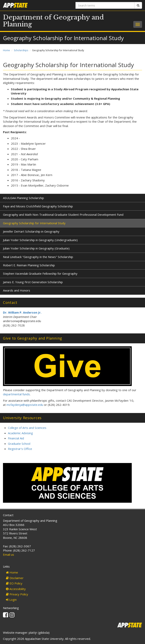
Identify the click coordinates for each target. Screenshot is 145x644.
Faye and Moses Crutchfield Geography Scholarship (38, 206)
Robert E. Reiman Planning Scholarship (29, 265)
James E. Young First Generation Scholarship (33, 282)
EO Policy (14, 583)
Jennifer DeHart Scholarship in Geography (31, 231)
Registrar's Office (20, 449)
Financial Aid (16, 438)
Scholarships (21, 50)
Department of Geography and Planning (53, 21)
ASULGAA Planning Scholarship (23, 198)
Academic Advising (20, 433)
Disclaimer (15, 578)
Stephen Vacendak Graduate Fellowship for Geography (40, 273)
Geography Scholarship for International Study (34, 223)
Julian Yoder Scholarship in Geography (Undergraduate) (40, 240)
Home (6, 50)
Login (11, 600)
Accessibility (16, 589)
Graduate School (19, 444)
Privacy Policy (17, 594)
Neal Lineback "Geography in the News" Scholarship (38, 257)
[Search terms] (105, 5)
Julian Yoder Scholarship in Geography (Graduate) (36, 248)
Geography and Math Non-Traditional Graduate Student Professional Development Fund (63, 215)
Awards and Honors (17, 290)
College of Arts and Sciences (27, 428)
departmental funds (16, 394)
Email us (9, 554)
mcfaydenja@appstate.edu (25, 405)
